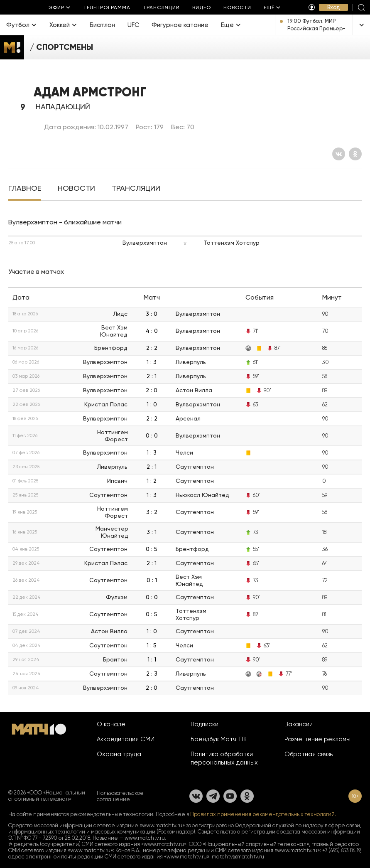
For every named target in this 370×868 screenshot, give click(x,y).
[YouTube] (230, 796)
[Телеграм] (213, 796)
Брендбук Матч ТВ (218, 739)
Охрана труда (119, 754)
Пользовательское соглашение (120, 796)
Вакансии (299, 724)
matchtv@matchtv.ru (238, 857)
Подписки (205, 724)
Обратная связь (309, 754)
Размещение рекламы (317, 739)
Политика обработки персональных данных (224, 758)
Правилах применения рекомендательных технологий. (263, 814)
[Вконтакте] (339, 154)
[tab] (25, 189)
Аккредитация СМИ (126, 739)
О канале (111, 724)
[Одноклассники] (355, 154)
